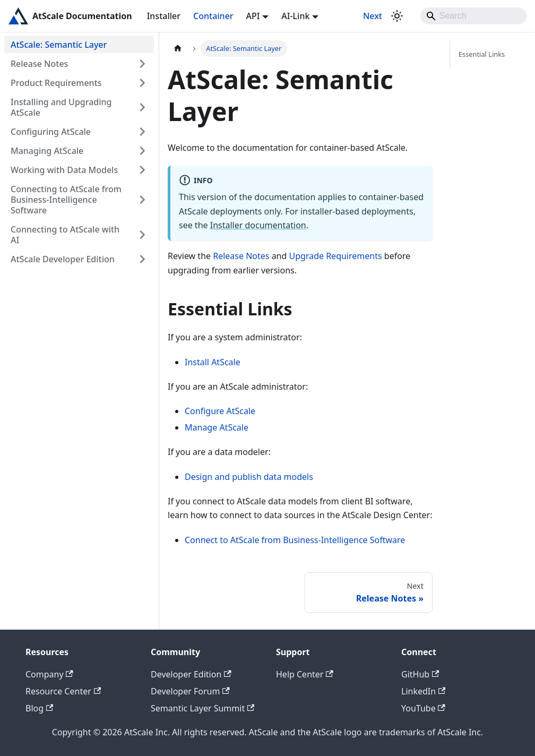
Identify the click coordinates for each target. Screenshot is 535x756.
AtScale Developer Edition (63, 259)
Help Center (305, 674)
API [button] (253, 16)
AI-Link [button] (295, 16)
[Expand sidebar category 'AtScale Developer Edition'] (142, 259)
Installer (164, 16)
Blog (39, 708)
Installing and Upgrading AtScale (61, 107)
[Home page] (178, 49)
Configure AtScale (220, 411)
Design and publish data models (249, 477)
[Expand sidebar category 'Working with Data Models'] (142, 170)
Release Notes (39, 64)
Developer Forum (190, 691)
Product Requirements (56, 83)
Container (213, 16)
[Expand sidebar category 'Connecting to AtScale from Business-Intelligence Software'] (142, 200)
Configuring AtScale (51, 132)
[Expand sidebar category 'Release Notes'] (142, 64)
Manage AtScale (217, 427)
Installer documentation (258, 225)
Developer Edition (191, 674)
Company (49, 674)
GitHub (420, 674)
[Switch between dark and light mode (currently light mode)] (397, 16)
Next (373, 16)
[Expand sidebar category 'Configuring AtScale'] (142, 132)
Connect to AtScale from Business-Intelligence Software (295, 540)
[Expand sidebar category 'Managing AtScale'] (142, 151)
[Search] (473, 16)
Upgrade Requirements (336, 256)
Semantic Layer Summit (202, 708)
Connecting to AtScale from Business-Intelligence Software (66, 200)
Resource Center (63, 691)
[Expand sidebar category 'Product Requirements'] (142, 83)
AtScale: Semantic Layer (59, 45)
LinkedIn (423, 691)
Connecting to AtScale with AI (65, 235)
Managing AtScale (47, 151)
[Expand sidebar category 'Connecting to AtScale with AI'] (142, 235)
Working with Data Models (64, 170)
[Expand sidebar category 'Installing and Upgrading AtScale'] (142, 107)
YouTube (423, 708)
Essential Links (482, 54)
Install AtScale (213, 362)
